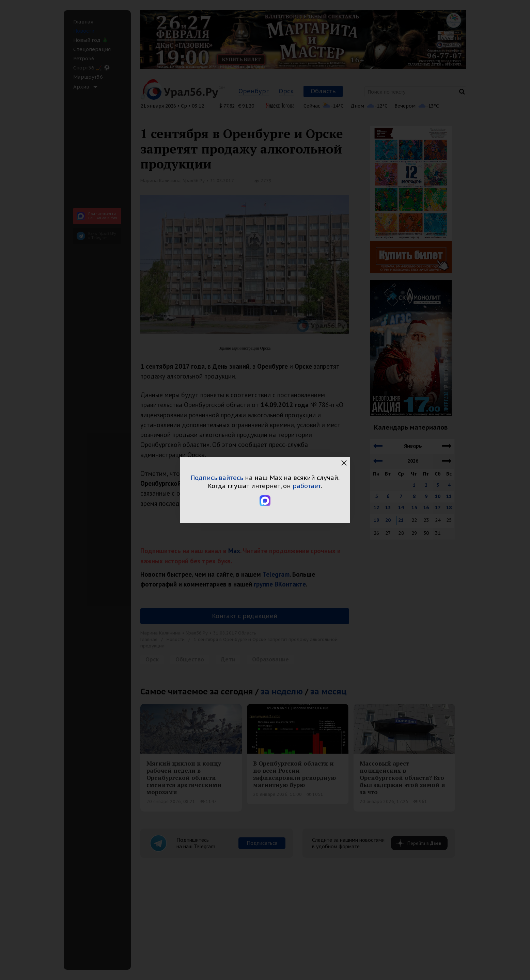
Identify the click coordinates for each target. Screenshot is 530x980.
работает (307, 486)
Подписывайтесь (217, 478)
